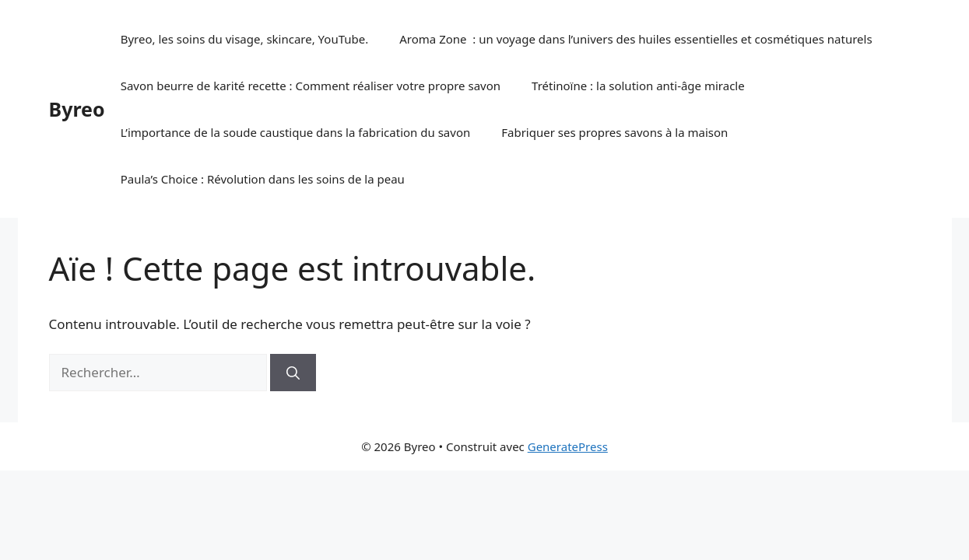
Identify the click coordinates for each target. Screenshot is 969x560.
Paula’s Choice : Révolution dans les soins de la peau (263, 179)
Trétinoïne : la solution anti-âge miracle (638, 86)
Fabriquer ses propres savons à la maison (614, 132)
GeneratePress (568, 446)
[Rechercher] (293, 373)
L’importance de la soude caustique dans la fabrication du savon (296, 132)
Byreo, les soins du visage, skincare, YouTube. (245, 39)
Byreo (77, 109)
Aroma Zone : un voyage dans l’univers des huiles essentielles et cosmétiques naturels (635, 39)
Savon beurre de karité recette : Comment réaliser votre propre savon (311, 86)
